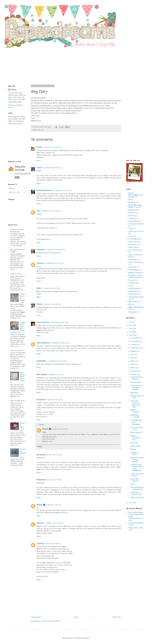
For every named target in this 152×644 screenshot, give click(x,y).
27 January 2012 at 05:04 (55, 250)
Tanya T (40, 168)
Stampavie (133, 294)
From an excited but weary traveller (137, 388)
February (134, 371)
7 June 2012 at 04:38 (54, 400)
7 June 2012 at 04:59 (60, 429)
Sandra (39, 304)
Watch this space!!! (134, 480)
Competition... (23, 295)
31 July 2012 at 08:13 (54, 480)
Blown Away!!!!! (137, 433)
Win (130, 304)
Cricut (131, 236)
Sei (130, 286)
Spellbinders (133, 291)
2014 (131, 329)
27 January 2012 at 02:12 (53, 168)
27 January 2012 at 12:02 (52, 304)
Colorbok (132, 218)
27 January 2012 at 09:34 (54, 263)
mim (38, 211)
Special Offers (134, 289)
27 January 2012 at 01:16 (52, 147)
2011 (131, 503)
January (134, 374)
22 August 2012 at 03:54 (54, 523)
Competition (133, 221)
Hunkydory (133, 260)
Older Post (116, 617)
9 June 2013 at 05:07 (52, 544)
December (135, 338)
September (135, 348)
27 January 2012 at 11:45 (51, 288)
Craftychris (41, 250)
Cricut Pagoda (134, 239)
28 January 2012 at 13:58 (60, 343)
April (133, 365)
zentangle (132, 312)
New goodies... (136, 382)
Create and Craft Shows (137, 475)
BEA (130, 200)
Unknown (40, 263)
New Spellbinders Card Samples (137, 488)
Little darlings (134, 270)
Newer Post (36, 617)
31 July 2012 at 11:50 (53, 505)
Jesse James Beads (136, 262)
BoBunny (132, 210)
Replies (42, 425)
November (135, 341)
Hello (132, 484)
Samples (132, 283)
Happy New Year (137, 498)
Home (76, 617)
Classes (131, 216)
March (133, 368)
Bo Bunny (132, 203)
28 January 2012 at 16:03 (58, 361)
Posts (13, 189)
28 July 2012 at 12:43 (54, 455)
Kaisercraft (133, 267)
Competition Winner (136, 224)
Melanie (45, 429)
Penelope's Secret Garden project (135, 276)
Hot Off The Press (135, 250)
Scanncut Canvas (17, 230)
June (133, 358)
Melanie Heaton (134, 273)
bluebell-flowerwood (45, 191)
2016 (131, 322)
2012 (131, 335)
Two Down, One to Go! (137, 429)
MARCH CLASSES (135, 411)
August (134, 351)
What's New (133, 302)
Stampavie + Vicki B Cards (136, 494)
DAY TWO (134, 443)
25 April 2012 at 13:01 (56, 375)
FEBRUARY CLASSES (135, 416)
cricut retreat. (134, 242)
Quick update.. (136, 446)
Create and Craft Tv (136, 232)
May (133, 361)
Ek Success (133, 245)
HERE (10, 121)
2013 (131, 332)
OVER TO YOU (16, 274)
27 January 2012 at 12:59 (59, 322)
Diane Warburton (43, 343)
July (132, 355)
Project (131, 280)
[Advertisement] (58, 64)
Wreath (133, 449)
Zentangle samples (23, 452)
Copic (131, 229)
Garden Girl (133, 247)
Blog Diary (134, 393)
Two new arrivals (17, 351)
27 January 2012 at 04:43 (50, 211)
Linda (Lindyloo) (43, 322)
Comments (15, 193)
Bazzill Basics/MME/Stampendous (136, 195)
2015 (131, 325)
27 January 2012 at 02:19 (63, 191)
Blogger (87, 638)
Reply (39, 161)
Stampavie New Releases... (137, 378)
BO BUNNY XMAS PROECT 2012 (135, 206)
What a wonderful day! (135, 438)
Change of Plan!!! (134, 454)
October (134, 345)
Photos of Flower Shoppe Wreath (137, 460)
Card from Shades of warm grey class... (135, 404)
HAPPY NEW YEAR (17, 401)
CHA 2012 (41, 130)
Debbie (39, 147)
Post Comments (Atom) (51, 621)
